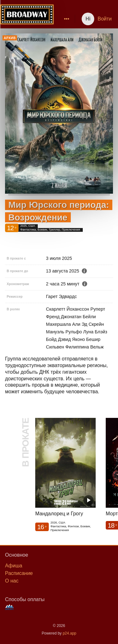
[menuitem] (67, 19)
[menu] (63, 19)
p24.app (69, 633)
